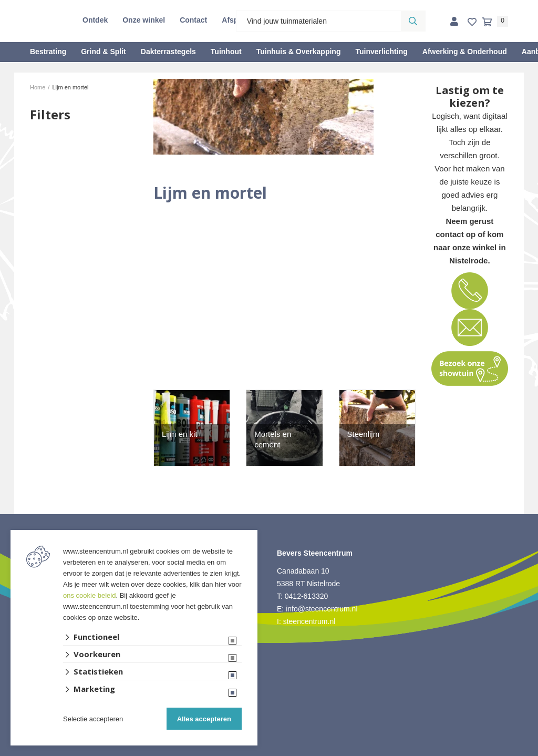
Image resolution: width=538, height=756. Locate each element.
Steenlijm (364, 434)
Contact (193, 20)
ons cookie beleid (89, 595)
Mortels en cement (273, 439)
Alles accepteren (204, 719)
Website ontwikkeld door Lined (269, 751)
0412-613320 (307, 596)
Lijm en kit (180, 434)
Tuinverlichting (381, 52)
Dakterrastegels (168, 52)
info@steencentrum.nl (322, 609)
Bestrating (48, 52)
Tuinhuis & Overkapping (299, 52)
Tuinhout (226, 52)
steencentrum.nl (309, 621)
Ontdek (95, 20)
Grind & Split (104, 52)
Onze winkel (144, 20)
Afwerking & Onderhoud (465, 52)
